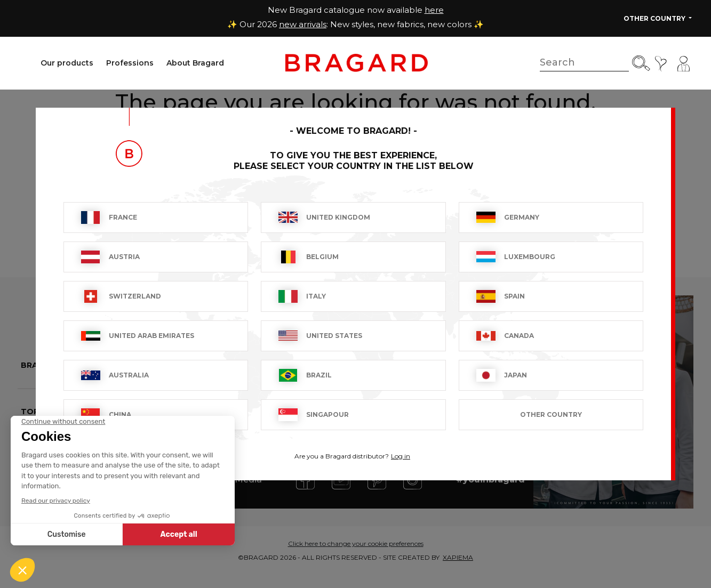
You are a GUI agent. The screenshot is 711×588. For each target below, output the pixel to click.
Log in (401, 456)
